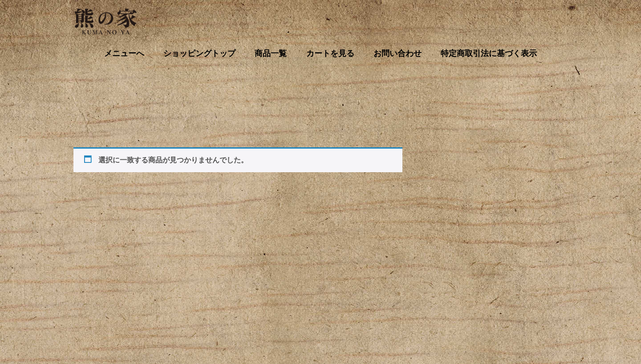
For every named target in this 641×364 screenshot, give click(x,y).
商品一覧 (217, 325)
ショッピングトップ (159, 325)
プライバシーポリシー (387, 325)
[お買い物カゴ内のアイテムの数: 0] (439, 156)
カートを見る (265, 325)
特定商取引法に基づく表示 (473, 325)
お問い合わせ (320, 325)
